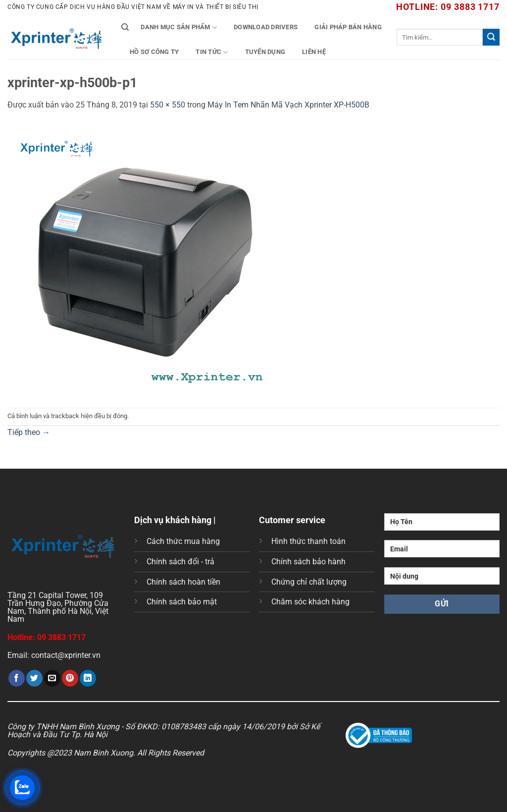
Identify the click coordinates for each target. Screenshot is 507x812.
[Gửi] (491, 37)
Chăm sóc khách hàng (310, 602)
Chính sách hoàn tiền (183, 582)
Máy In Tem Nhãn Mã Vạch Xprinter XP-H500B (288, 105)
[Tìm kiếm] (125, 27)
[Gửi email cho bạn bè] (52, 678)
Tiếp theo (29, 432)
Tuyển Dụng (265, 52)
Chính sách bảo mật (182, 602)
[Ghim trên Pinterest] (70, 678)
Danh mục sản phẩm (179, 27)
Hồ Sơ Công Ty (154, 52)
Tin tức (212, 52)
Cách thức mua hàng (183, 541)
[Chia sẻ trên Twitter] (34, 678)
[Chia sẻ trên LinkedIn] (88, 678)
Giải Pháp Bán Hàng (348, 27)
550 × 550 (168, 105)
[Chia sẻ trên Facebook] (17, 678)
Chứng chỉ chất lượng (309, 582)
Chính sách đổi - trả (180, 562)
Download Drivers (266, 27)
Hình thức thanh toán (308, 541)
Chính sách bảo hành (308, 562)
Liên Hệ (314, 52)
